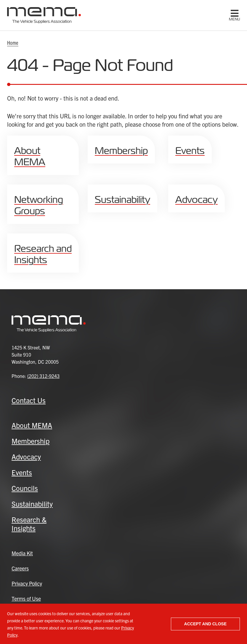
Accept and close (205, 624)
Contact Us (29, 400)
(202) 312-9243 (43, 376)
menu (234, 19)
